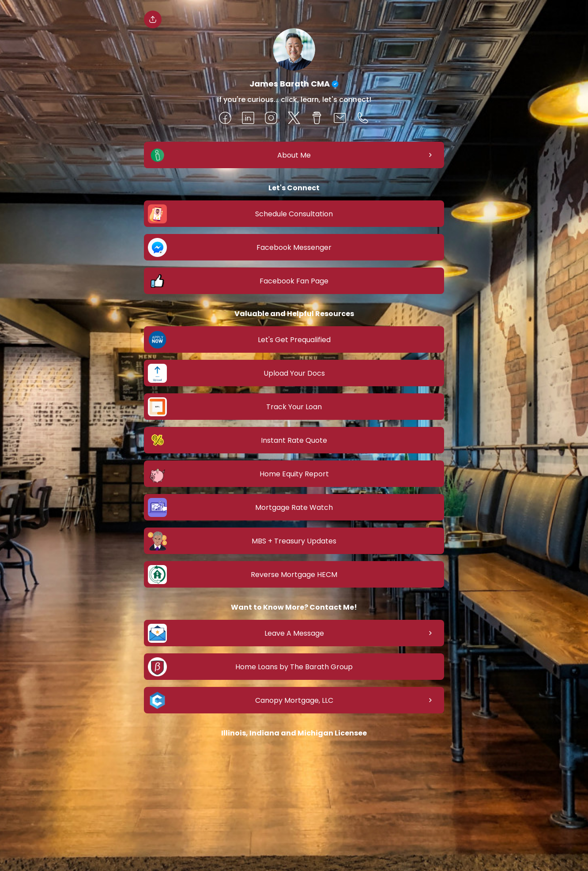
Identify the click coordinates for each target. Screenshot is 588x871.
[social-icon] (225, 119)
